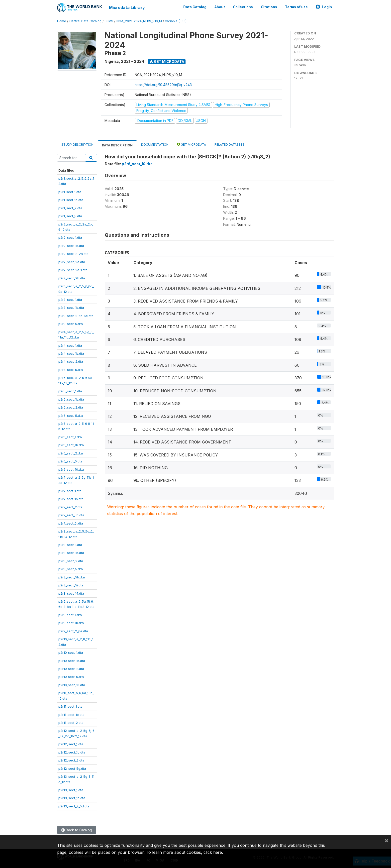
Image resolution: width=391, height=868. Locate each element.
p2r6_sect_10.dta (71, 469)
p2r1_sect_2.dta (70, 208)
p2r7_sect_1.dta (70, 491)
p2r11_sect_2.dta (71, 723)
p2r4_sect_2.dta (71, 361)
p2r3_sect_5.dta (71, 324)
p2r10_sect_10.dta (72, 685)
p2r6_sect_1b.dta (71, 445)
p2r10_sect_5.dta (71, 677)
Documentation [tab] (155, 145)
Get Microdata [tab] (192, 144)
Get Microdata (167, 61)
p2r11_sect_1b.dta (71, 715)
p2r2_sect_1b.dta (71, 246)
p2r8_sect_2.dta (71, 561)
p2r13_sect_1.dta (71, 790)
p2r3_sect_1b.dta (71, 308)
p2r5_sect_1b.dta (71, 399)
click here (213, 852)
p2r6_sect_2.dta (71, 453)
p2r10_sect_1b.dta (72, 661)
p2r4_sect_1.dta (70, 345)
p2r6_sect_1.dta (70, 437)
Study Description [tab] (77, 145)
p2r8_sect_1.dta (70, 545)
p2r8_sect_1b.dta (71, 553)
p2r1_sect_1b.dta (71, 200)
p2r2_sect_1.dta (70, 237)
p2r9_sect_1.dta (70, 615)
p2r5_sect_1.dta (70, 391)
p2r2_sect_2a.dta (72, 262)
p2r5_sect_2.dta (71, 407)
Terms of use (296, 7)
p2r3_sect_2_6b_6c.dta (76, 316)
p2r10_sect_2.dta (71, 669)
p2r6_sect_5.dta (70, 461)
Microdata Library (127, 7)
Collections (243, 7)
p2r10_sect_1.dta (71, 652)
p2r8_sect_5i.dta (71, 585)
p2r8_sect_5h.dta (72, 577)
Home (62, 21)
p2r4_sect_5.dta (71, 370)
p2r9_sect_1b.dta (71, 623)
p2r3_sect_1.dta (70, 300)
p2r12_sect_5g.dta (72, 768)
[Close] (387, 840)
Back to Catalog (77, 830)
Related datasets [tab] (230, 145)
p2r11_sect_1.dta (70, 706)
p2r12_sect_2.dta (71, 760)
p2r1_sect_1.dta (70, 192)
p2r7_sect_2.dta (70, 507)
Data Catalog (195, 7)
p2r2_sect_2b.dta (72, 278)
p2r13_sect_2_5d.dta (74, 806)
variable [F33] (176, 21)
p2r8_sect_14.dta (71, 593)
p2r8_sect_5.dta (71, 569)
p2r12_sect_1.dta (71, 744)
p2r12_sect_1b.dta (72, 752)
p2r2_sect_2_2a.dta (73, 254)
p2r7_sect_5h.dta (71, 515)
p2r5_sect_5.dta (71, 416)
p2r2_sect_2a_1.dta (73, 270)
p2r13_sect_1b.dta (72, 798)
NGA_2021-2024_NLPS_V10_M (139, 21)
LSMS (109, 21)
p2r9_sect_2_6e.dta (73, 631)
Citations (269, 7)
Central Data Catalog (85, 21)
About (220, 7)
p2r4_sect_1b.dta (71, 353)
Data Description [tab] (117, 145)
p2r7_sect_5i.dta (71, 523)
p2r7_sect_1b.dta (71, 499)
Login (324, 7)
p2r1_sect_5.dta (70, 216)
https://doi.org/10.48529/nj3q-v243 (163, 85)
